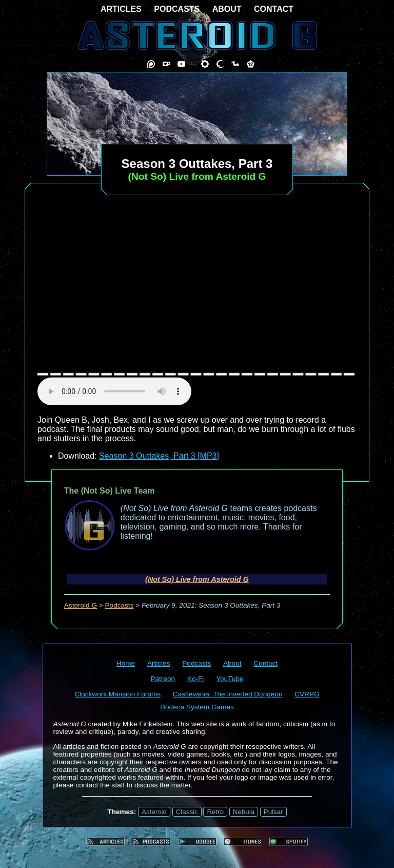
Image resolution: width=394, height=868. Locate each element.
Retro (215, 812)
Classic (187, 812)
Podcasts (120, 605)
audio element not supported (114, 391)
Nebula (244, 812)
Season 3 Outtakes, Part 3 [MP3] (159, 456)
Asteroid (154, 812)
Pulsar (273, 812)
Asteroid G (81, 605)
